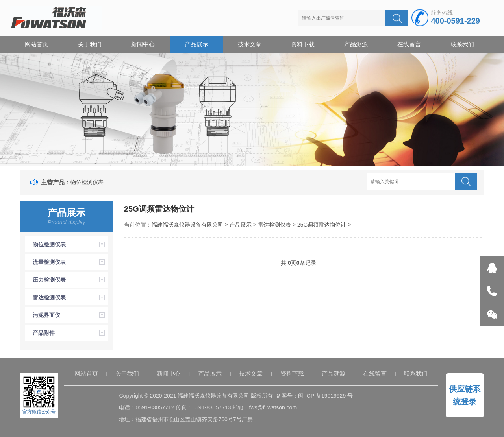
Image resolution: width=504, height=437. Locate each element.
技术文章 (250, 44)
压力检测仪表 (49, 280)
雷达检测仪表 (49, 297)
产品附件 (44, 333)
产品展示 (196, 44)
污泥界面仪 (46, 315)
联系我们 (462, 44)
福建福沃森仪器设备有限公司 (187, 225)
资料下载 (303, 44)
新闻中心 (143, 44)
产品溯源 (356, 44)
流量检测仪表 (49, 262)
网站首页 (37, 44)
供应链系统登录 (465, 395)
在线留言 (409, 44)
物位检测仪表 (87, 182)
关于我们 (90, 44)
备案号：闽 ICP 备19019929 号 (314, 396)
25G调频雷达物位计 (322, 225)
